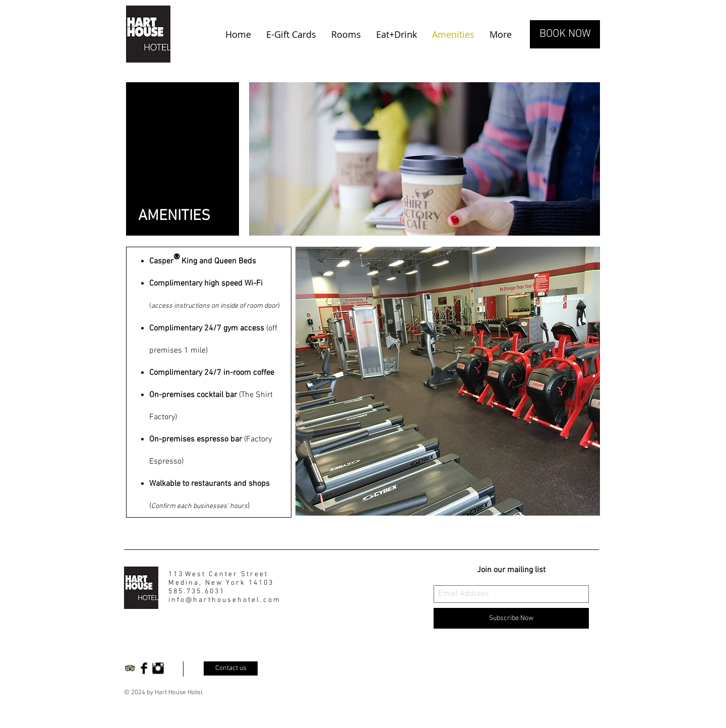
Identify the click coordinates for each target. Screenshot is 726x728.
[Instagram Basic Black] (158, 668)
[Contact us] (231, 668)
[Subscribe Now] (511, 618)
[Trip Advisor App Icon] (130, 668)
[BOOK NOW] (565, 34)
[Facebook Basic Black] (144, 668)
